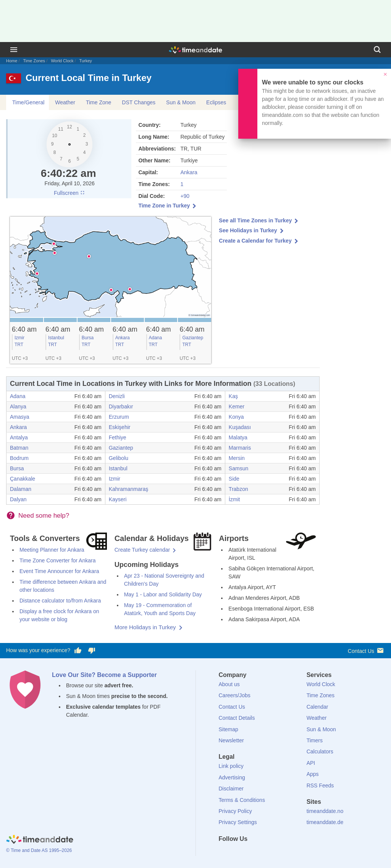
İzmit (234, 499)
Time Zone (99, 102)
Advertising (232, 777)
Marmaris (240, 448)
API (311, 763)
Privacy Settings (238, 822)
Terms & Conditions (242, 800)
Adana (156, 338)
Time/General (28, 102)
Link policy (231, 766)
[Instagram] (263, 853)
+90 (185, 196)
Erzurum (119, 417)
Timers (315, 740)
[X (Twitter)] (237, 853)
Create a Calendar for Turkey (255, 241)
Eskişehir (120, 427)
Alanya (18, 406)
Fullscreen (69, 193)
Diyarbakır (121, 406)
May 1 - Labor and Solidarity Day (163, 594)
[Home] (40, 840)
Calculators (320, 751)
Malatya (238, 437)
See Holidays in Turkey (248, 230)
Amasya (20, 417)
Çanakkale (23, 479)
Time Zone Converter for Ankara (57, 560)
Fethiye (118, 437)
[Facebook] (225, 853)
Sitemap (229, 729)
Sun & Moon (181, 102)
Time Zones (34, 61)
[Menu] (14, 50)
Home (12, 61)
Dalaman (21, 489)
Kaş (233, 396)
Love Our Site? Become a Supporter (104, 675)
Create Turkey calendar (142, 550)
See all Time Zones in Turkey (255, 220)
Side (234, 479)
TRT (19, 345)
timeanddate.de (325, 822)
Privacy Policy (235, 811)
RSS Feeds (320, 785)
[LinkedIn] (250, 853)
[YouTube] (276, 853)
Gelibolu (119, 458)
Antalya (19, 437)
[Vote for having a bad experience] (92, 651)
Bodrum (19, 458)
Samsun (238, 468)
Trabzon (238, 489)
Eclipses (216, 102)
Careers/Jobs (235, 695)
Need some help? (44, 516)
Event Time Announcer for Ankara (59, 571)
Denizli (117, 396)
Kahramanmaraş (129, 489)
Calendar (317, 707)
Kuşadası (240, 427)
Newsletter (231, 740)
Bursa (88, 338)
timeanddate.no (325, 811)
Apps (313, 774)
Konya (236, 417)
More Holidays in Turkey (145, 627)
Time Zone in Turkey (164, 206)
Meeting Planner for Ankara (52, 550)
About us (229, 684)
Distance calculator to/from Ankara (60, 601)
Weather (65, 102)
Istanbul (56, 338)
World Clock (62, 61)
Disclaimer (231, 789)
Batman (19, 448)
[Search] (377, 50)
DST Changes (139, 102)
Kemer (237, 406)
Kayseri (118, 499)
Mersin (237, 458)
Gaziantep (193, 338)
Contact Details (237, 718)
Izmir (19, 338)
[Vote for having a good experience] (78, 651)
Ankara (189, 172)
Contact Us (366, 650)
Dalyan (18, 499)
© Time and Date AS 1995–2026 (39, 850)
